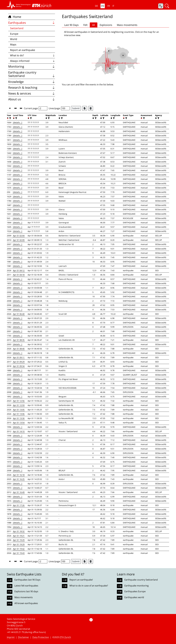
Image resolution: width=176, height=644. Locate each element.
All (94, 25)
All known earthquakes (26, 603)
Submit (76, 108)
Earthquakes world (134, 597)
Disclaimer (24, 637)
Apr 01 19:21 (19, 536)
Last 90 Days (71, 25)
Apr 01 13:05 (19, 410)
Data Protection (41, 637)
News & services (32, 93)
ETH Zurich (65, 637)
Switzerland (17, 28)
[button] (19, 5)
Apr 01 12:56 (19, 401)
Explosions (106, 25)
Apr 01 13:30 (19, 418)
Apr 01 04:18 (19, 275)
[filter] (10, 118)
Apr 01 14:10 (19, 431)
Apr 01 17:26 (19, 505)
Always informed (33, 61)
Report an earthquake (23, 50)
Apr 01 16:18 (19, 475)
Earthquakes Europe (135, 591)
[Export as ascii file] (91, 108)
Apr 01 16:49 (19, 492)
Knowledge (32, 82)
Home (15, 17)
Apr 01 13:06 (19, 414)
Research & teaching (32, 87)
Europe (14, 34)
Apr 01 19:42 (19, 549)
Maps (13, 44)
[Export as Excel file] (85, 108)
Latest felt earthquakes (26, 586)
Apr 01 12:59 (19, 405)
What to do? (33, 55)
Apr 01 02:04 (19, 236)
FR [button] (109, 6)
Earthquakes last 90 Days (27, 580)
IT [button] (113, 6)
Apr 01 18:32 (19, 531)
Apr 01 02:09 (19, 240)
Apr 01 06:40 (19, 314)
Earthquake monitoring (137, 586)
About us (32, 99)
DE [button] (96, 6)
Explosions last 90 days (26, 591)
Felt (85, 25)
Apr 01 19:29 (19, 540)
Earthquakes (32, 23)
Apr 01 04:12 (19, 270)
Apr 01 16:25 (19, 479)
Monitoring (32, 66)
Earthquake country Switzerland (32, 74)
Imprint (11, 637)
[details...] (18, 122)
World (14, 39)
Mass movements (127, 25)
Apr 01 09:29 (19, 362)
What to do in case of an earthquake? (89, 586)
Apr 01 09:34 (19, 366)
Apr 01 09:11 (19, 357)
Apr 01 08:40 (19, 349)
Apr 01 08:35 (19, 340)
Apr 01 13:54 (19, 423)
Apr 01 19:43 (19, 553)
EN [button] (103, 6)
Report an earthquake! (81, 580)
